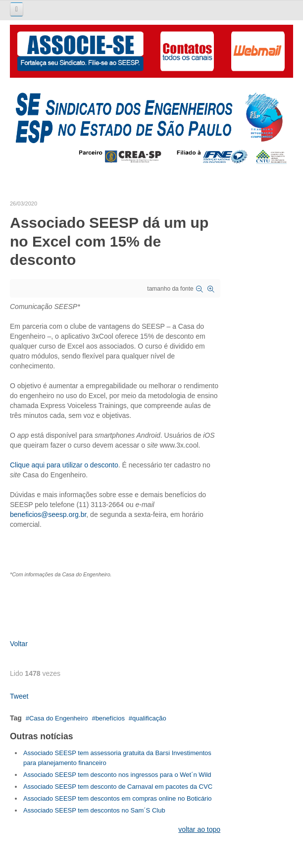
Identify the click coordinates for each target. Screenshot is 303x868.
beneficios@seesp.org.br (48, 514)
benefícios (110, 718)
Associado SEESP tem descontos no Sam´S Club (94, 810)
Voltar (19, 644)
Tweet (19, 696)
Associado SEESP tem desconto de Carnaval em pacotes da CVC (118, 787)
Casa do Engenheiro (59, 718)
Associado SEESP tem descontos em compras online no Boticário (118, 798)
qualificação (149, 718)
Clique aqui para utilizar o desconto (64, 465)
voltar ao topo (199, 829)
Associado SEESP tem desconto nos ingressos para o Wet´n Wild (117, 775)
